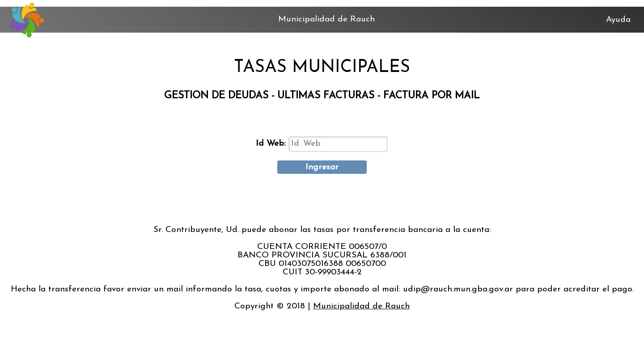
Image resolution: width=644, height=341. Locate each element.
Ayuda (618, 20)
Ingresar (322, 167)
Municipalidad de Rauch (361, 306)
